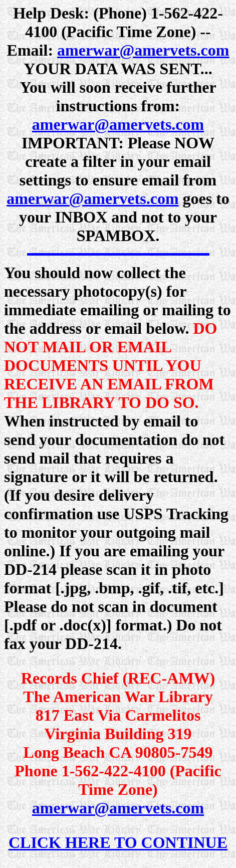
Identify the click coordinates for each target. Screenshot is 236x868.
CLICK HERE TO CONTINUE (118, 842)
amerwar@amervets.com (143, 50)
